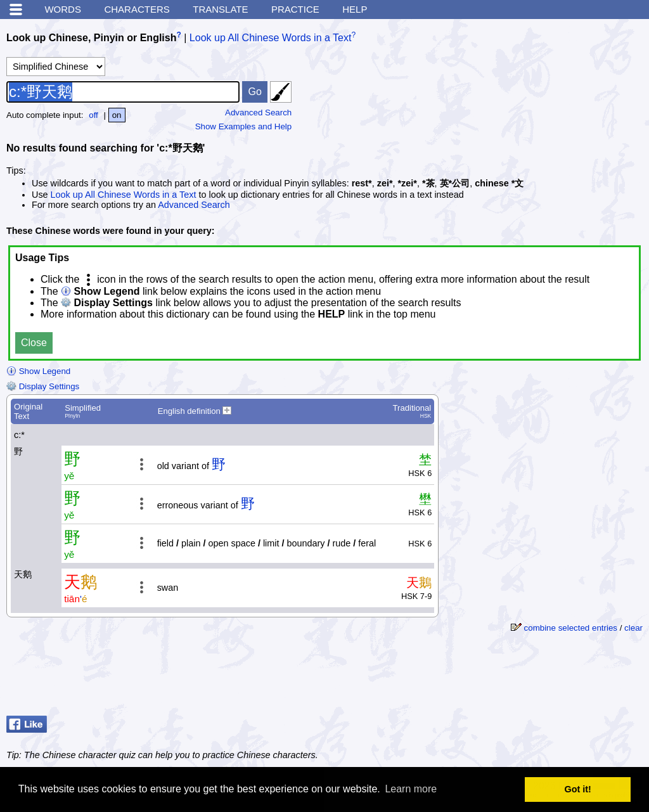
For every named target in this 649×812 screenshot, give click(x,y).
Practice (295, 9)
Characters (137, 9)
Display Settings (43, 386)
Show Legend (38, 371)
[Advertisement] (541, 679)
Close (34, 343)
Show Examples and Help (244, 126)
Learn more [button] (411, 789)
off (93, 115)
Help (355, 9)
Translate (220, 9)
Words (63, 9)
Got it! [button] (578, 789)
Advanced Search (258, 113)
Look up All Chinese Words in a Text (271, 38)
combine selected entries (571, 628)
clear (633, 628)
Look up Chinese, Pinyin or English (91, 38)
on (117, 115)
